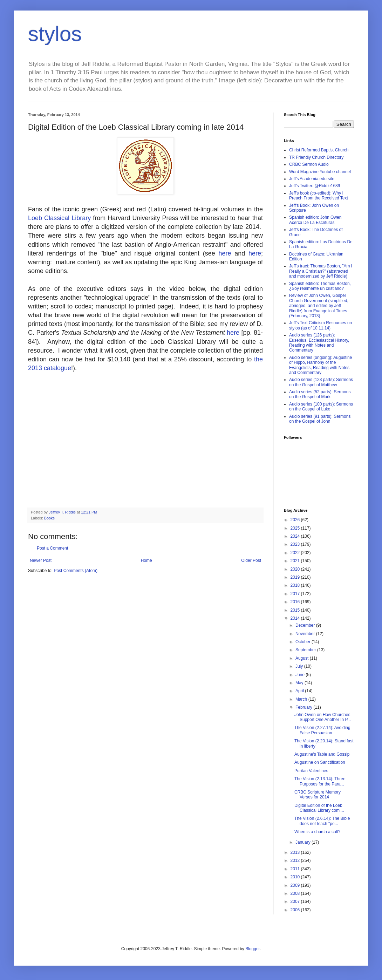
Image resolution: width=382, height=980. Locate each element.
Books (49, 518)
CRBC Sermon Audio (309, 164)
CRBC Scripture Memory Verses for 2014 (318, 795)
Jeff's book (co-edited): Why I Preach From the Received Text (319, 196)
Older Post (251, 560)
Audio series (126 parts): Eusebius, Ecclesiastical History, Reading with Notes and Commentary (319, 343)
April (300, 691)
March (302, 699)
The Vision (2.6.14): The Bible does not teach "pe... (322, 821)
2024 (296, 536)
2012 (296, 860)
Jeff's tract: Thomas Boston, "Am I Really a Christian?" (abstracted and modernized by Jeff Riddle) (321, 271)
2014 (296, 618)
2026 (296, 520)
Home (146, 560)
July (300, 666)
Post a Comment (52, 548)
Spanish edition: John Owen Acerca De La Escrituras (315, 220)
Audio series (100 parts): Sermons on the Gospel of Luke (321, 407)
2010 (296, 877)
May (300, 683)
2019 (296, 577)
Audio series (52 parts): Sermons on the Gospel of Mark (320, 394)
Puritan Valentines (311, 771)
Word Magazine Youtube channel (320, 172)
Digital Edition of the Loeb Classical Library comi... (319, 808)
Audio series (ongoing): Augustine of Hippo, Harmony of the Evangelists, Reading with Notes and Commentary (320, 365)
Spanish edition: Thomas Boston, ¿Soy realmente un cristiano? (320, 286)
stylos (55, 34)
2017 (296, 594)
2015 (296, 610)
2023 (296, 544)
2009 (296, 885)
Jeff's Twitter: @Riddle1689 (315, 186)
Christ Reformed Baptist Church (319, 150)
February (304, 707)
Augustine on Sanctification (320, 762)
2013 (296, 852)
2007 (296, 901)
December (306, 625)
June (301, 675)
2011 (296, 869)
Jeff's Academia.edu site (312, 179)
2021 (296, 561)
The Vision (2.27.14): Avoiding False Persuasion (322, 730)
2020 (296, 569)
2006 (296, 910)
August (303, 658)
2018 (296, 585)
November (306, 634)
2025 (296, 528)
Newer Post (41, 560)
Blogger (253, 949)
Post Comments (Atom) (76, 571)
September (306, 650)
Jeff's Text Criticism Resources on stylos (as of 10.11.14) (320, 325)
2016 (296, 602)
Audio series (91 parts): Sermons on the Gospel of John (320, 419)
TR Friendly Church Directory (316, 157)
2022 (296, 553)
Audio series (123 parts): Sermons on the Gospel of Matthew (321, 382)
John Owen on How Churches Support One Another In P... (323, 717)
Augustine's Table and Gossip (322, 754)
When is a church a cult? (317, 832)
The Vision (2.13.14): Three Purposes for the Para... (320, 781)
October (303, 642)
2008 (296, 893)
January (303, 842)
